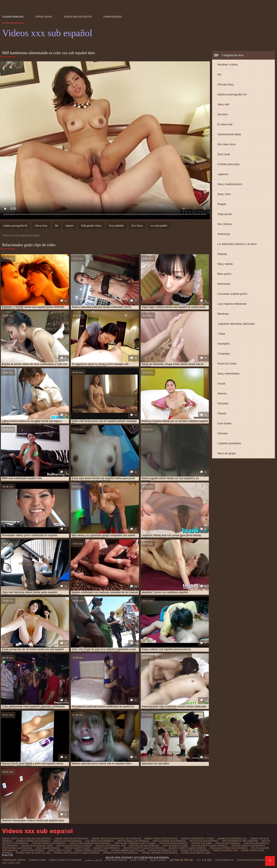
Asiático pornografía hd (232, 94)
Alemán (222, 393)
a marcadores (113, 17)
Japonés (223, 174)
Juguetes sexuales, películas (236, 324)
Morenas (223, 314)
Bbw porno (224, 274)
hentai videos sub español (248, 846)
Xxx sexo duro (227, 144)
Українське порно (14, 860)
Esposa (222, 254)
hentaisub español (48, 848)
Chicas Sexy (226, 84)
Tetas (221, 334)
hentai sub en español (174, 843)
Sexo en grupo (227, 453)
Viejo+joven (225, 214)
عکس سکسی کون (11, 862)
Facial (221, 384)
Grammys (224, 234)
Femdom (223, 403)
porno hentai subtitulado (33, 853)
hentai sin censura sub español (90, 843)
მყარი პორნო (158, 860)
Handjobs (224, 344)
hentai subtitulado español (210, 846)
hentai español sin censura (240, 841)
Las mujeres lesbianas (232, 304)
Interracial (224, 284)
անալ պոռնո (139, 860)
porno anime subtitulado (128, 850)
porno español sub (225, 850)
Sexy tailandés (116, 226)
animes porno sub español (33, 841)
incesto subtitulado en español (144, 848)
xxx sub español (159, 226)
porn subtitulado (60, 850)
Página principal (13, 17)
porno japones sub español (160, 853)
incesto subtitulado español (188, 848)
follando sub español (100, 841)
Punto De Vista (227, 364)
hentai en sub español (204, 841)
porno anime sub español (91, 850)
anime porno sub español (161, 839)
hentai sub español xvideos (74, 846)
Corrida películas (228, 164)
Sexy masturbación (230, 184)
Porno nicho (44, 17)
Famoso (223, 433)
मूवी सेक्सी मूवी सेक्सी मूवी (181, 860)
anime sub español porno (198, 839)
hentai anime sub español (169, 841)
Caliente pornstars (229, 443)
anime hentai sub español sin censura (116, 839)
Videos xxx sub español (252, 860)
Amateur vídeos (228, 64)
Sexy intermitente (228, 374)
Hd (219, 74)
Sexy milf (223, 104)
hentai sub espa (202, 843)
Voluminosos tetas (229, 134)
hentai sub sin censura (144, 846)
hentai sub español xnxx (37, 846)
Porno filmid (38, 860)
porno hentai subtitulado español (77, 853)
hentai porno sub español (49, 843)
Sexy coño (224, 194)
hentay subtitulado (77, 848)
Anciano (223, 114)
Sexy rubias (225, 264)
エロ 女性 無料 (204, 860)
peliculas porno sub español (229, 848)
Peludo (222, 413)
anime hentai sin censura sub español (27, 839)
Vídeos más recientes (78, 17)
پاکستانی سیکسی (93, 860)
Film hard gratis (116, 860)
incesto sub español (107, 848)
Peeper (222, 204)
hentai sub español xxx (111, 846)
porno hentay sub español (121, 853)
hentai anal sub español (133, 841)
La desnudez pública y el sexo (237, 244)
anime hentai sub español (72, 839)
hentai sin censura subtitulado (135, 843)
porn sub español (33, 850)
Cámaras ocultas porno (232, 294)
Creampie (224, 354)
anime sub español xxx (232, 839)
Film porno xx (224, 860)
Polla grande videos (91, 226)
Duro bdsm (225, 423)
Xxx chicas (225, 224)
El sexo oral (225, 124)
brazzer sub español (68, 841)
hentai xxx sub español (17, 848)
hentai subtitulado (175, 846)
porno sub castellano (196, 853)
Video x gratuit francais (65, 860)
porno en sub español (195, 850)
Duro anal (224, 154)
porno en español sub (163, 850)
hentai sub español (228, 843)
